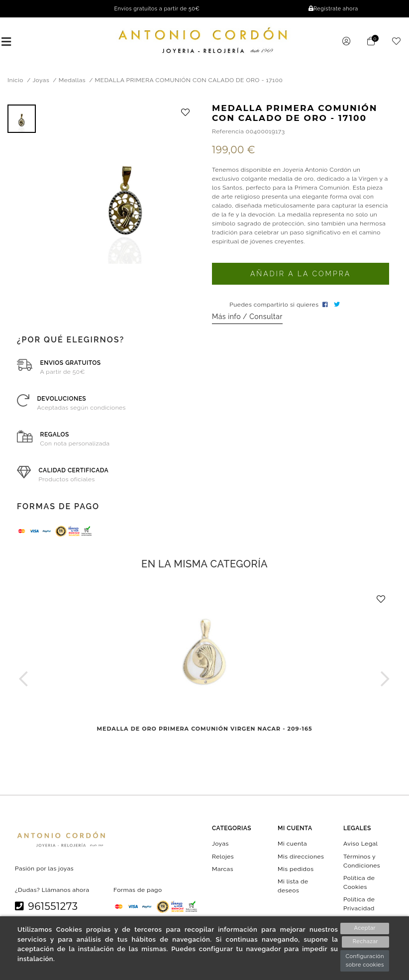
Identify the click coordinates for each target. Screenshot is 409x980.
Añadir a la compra (301, 275)
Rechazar (365, 942)
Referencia (228, 132)
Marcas (223, 870)
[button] (24, 680)
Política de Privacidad (359, 905)
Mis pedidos (296, 870)
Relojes (223, 857)
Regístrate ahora (333, 9)
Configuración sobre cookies (365, 961)
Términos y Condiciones (362, 862)
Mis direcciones (301, 857)
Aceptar (365, 928)
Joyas (220, 845)
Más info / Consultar (247, 318)
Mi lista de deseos (293, 887)
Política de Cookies (359, 883)
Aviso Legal (360, 845)
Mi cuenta (292, 845)
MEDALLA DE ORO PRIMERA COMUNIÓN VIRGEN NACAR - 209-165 (205, 730)
